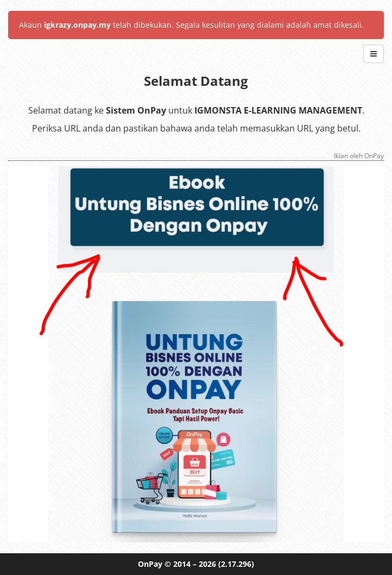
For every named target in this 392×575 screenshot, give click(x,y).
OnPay (150, 564)
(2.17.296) (236, 564)
